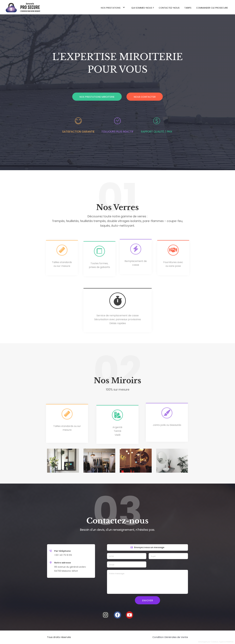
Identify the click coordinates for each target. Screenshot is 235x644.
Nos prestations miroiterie (97, 97)
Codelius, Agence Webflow (222, 642)
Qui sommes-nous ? (143, 8)
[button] (114, 7)
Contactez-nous (169, 8)
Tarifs (188, 8)
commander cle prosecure (212, 8)
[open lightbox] (63, 462)
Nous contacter (145, 97)
